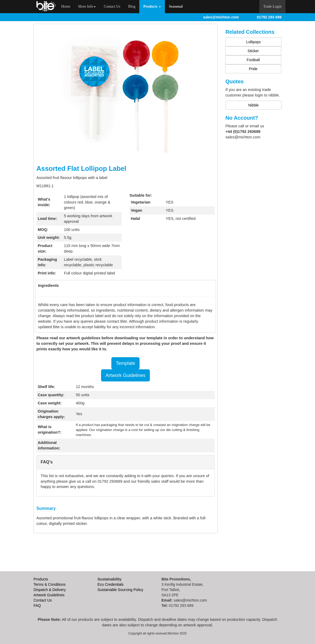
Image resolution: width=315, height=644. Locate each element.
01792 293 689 (269, 17)
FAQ (37, 606)
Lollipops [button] (253, 42)
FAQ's (47, 462)
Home (68, 6)
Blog (132, 6)
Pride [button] (253, 69)
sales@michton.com (221, 17)
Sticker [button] (253, 51)
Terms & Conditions (49, 584)
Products (41, 579)
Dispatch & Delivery (50, 590)
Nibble (254, 105)
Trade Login (272, 6)
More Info (87, 6)
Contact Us (112, 6)
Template (125, 363)
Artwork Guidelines (125, 375)
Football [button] (253, 60)
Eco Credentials (111, 584)
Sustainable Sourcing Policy (121, 590)
